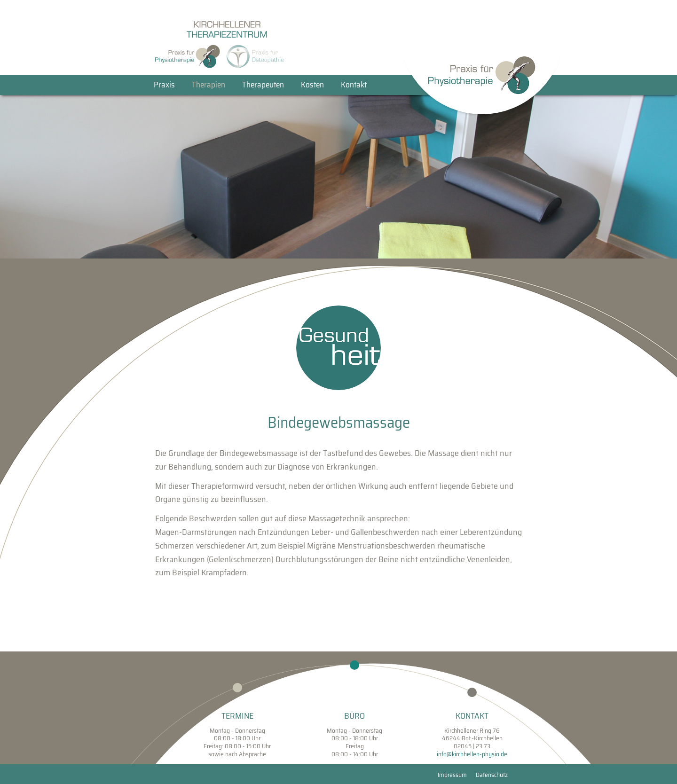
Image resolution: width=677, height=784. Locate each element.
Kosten (312, 85)
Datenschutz (492, 775)
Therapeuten (263, 85)
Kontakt (354, 85)
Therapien (209, 85)
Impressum (452, 775)
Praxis (164, 85)
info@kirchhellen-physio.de (472, 754)
